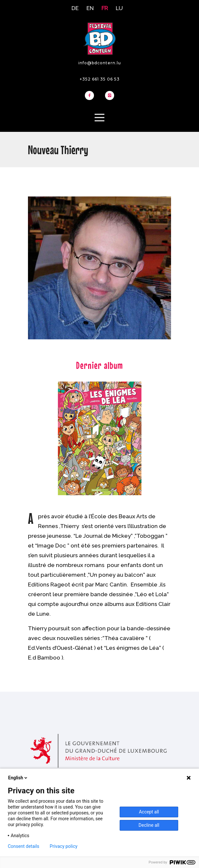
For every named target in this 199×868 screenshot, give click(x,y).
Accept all (149, 812)
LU (119, 8)
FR (105, 8)
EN (90, 8)
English (18, 778)
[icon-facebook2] (91, 96)
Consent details (24, 846)
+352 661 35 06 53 (100, 79)
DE (75, 8)
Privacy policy (64, 846)
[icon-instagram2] (110, 96)
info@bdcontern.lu (100, 63)
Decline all (149, 825)
